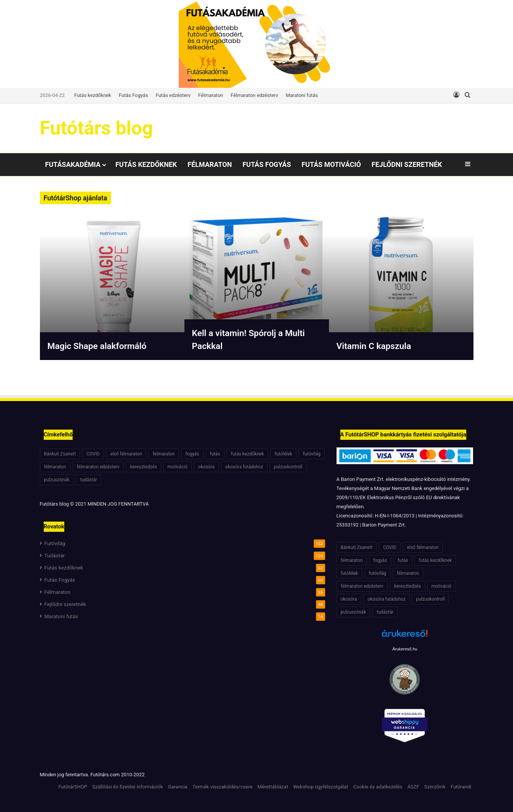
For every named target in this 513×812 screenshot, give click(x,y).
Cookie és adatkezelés (378, 787)
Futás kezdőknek (93, 95)
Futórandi (461, 787)
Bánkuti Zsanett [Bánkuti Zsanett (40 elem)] (60, 454)
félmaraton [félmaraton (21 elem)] (55, 467)
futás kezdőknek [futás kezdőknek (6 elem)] (247, 454)
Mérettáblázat (273, 787)
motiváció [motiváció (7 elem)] (178, 467)
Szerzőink (435, 787)
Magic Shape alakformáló (100, 346)
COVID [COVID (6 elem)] (93, 454)
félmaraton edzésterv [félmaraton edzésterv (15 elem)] (98, 467)
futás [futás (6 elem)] (215, 454)
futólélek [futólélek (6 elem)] (283, 454)
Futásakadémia (73, 164)
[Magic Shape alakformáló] (112, 286)
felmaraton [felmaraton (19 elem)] (164, 454)
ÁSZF (413, 787)
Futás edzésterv (173, 95)
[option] (112, 286)
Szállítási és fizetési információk (127, 787)
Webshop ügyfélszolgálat (321, 787)
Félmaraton (211, 95)
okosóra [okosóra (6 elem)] (206, 467)
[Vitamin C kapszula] (401, 286)
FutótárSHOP (73, 787)
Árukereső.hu (405, 649)
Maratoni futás (302, 95)
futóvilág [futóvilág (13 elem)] (311, 454)
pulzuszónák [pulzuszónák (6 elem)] (57, 480)
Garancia (178, 787)
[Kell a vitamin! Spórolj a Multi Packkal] (257, 286)
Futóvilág (55, 543)
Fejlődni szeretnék (407, 164)
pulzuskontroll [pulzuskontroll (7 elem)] (288, 467)
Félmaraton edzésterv (255, 95)
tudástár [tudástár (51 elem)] (88, 480)
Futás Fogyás (133, 95)
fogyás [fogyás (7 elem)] (192, 454)
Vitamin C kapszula (376, 346)
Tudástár (55, 555)
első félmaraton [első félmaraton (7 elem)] (126, 454)
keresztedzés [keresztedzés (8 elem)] (143, 467)
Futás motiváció (331, 164)
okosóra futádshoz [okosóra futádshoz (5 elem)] (244, 467)
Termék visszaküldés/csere (222, 787)
